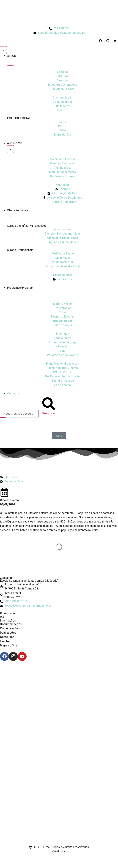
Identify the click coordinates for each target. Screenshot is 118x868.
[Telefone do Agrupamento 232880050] (59, 28)
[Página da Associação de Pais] (63, 193)
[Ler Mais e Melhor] (63, 304)
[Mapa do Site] (63, 135)
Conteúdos (7, 637)
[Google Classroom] (63, 202)
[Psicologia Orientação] (63, 85)
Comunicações (10, 628)
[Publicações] (63, 106)
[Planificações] (63, 168)
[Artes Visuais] (63, 229)
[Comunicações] (63, 102)
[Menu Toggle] (3, 50)
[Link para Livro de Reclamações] (59, 821)
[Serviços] (63, 80)
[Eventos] (63, 110)
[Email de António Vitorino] (4, 858)
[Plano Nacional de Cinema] (63, 364)
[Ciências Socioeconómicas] (63, 234)
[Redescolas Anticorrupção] (63, 376)
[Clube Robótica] (63, 317)
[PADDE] (63, 126)
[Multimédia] (63, 258)
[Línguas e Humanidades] (63, 242)
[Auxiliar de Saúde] (63, 254)
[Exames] (63, 189)
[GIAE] (59, 436)
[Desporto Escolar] (63, 308)
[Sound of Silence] (63, 381)
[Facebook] (4, 656)
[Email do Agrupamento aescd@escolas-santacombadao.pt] (59, 33)
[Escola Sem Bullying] (63, 338)
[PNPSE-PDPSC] (63, 372)
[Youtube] (22, 656)
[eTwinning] (63, 347)
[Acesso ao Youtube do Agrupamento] (116, 41)
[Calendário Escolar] (63, 159)
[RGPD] (63, 122)
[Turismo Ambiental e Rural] (63, 262)
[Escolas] (63, 72)
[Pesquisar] (49, 406)
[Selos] (63, 130)
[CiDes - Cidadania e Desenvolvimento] (63, 312)
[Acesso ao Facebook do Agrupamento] (101, 41)
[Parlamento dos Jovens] (63, 351)
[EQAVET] (63, 275)
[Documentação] (63, 98)
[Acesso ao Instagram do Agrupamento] (109, 41)
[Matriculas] (63, 185)
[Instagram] (13, 656)
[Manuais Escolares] (63, 163)
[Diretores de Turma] (63, 176)
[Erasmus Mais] (63, 334)
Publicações (8, 633)
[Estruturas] (63, 76)
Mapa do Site (9, 645)
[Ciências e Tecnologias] (63, 238)
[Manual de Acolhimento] (63, 172)
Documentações (11, 624)
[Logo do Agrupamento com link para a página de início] (59, 13)
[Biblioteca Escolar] (63, 89)
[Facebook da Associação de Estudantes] (63, 198)
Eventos (5, 641)
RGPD (4, 617)
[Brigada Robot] (63, 321)
